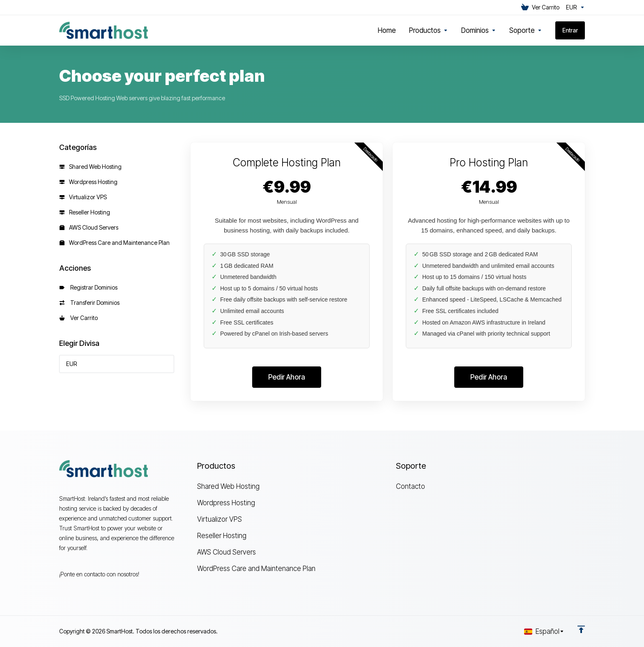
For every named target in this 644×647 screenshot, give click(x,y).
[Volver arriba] (581, 629)
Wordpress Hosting (89, 182)
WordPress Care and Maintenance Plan (115, 243)
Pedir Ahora (287, 377)
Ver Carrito (79, 318)
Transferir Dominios (90, 303)
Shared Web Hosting (91, 167)
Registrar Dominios (89, 287)
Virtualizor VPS (83, 197)
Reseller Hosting (85, 212)
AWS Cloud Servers (89, 227)
